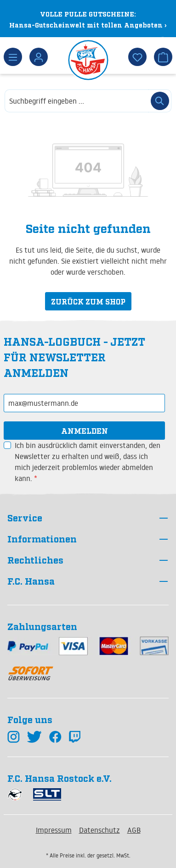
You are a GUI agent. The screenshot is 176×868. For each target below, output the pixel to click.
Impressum (54, 830)
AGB (134, 830)
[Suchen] (160, 101)
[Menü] (13, 57)
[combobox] (77, 101)
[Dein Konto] (39, 57)
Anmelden (85, 431)
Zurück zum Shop (88, 301)
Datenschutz (99, 830)
